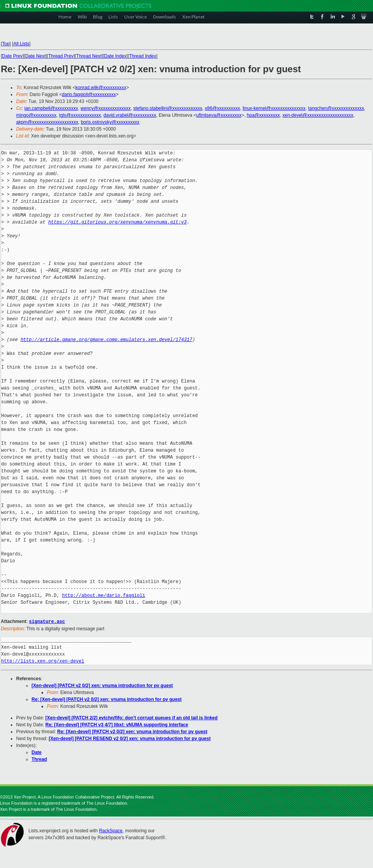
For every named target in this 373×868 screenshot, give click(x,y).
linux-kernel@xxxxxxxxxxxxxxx (274, 108)
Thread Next (89, 56)
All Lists (21, 44)
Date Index (115, 56)
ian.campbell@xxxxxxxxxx (51, 108)
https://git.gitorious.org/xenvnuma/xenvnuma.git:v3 (117, 222)
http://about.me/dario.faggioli (103, 596)
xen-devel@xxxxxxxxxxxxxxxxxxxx (318, 115)
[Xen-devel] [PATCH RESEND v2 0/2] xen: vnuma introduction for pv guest (130, 738)
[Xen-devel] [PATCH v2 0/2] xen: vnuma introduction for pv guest (102, 685)
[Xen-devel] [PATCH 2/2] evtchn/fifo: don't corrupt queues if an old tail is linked (132, 717)
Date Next (35, 56)
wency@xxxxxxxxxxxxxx (106, 108)
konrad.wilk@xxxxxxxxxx (101, 88)
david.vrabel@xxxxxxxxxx (130, 115)
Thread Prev (61, 56)
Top (6, 44)
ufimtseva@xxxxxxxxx (219, 115)
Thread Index (143, 56)
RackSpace (111, 830)
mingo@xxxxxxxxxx (36, 115)
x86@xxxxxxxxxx (223, 108)
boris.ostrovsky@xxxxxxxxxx (110, 122)
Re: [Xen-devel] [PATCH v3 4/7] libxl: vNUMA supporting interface (117, 724)
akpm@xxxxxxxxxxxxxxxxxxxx (47, 122)
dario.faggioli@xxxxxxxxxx (89, 94)
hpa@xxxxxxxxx (263, 115)
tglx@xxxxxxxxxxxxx (80, 115)
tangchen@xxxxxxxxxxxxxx (336, 108)
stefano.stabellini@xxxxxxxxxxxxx (168, 108)
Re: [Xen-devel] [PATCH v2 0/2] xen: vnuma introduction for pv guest (107, 699)
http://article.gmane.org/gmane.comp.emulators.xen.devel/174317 (106, 340)
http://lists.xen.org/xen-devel (43, 661)
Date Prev (12, 56)
